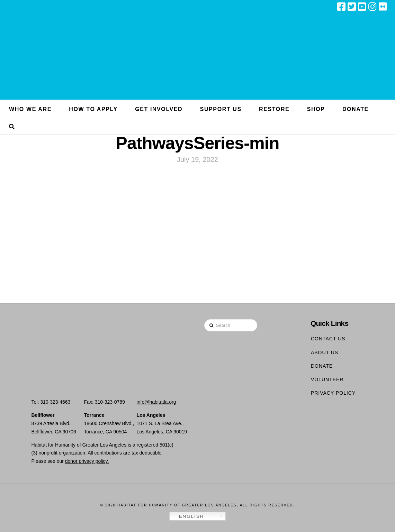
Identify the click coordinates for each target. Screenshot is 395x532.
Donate (322, 366)
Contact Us (328, 339)
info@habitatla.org (156, 402)
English (188, 516)
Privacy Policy (333, 393)
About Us (325, 352)
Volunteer (327, 379)
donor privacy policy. (87, 461)
